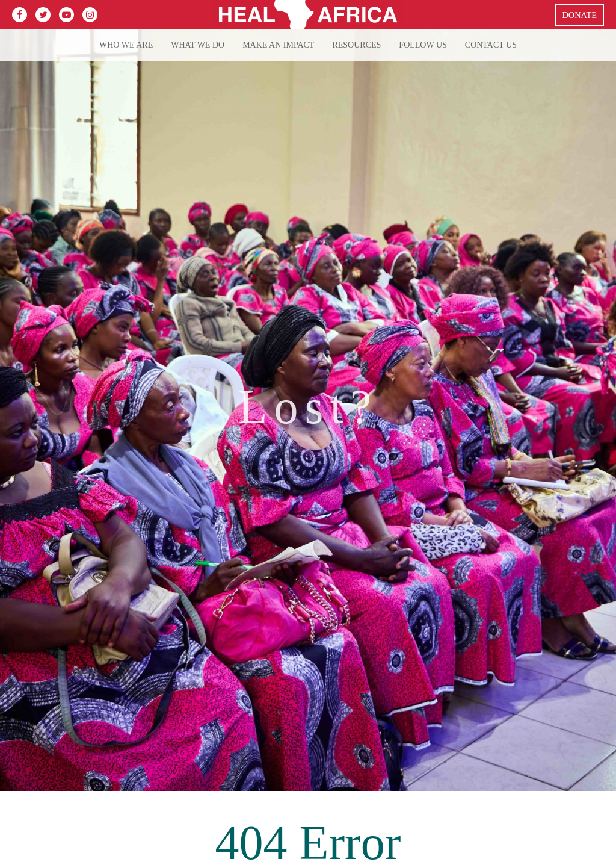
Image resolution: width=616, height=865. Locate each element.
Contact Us (491, 45)
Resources (356, 45)
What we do (198, 45)
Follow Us (423, 45)
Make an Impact (278, 45)
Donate (579, 15)
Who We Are (126, 45)
